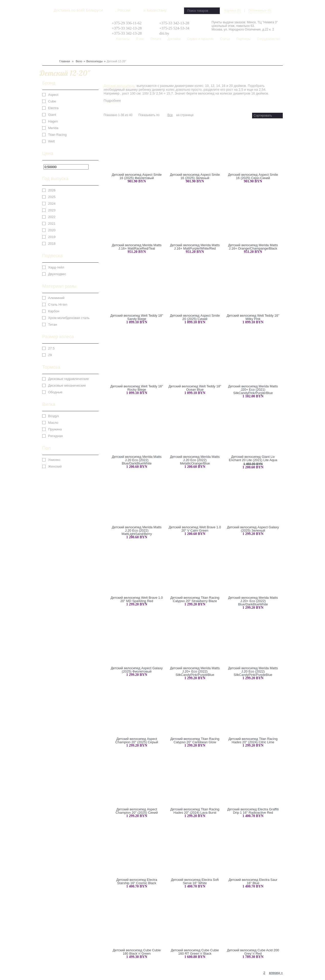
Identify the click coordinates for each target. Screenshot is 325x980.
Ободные (55, 392)
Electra (53, 108)
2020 (52, 230)
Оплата (156, 39)
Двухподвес (57, 274)
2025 (52, 197)
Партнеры (244, 39)
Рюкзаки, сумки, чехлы (136, 51)
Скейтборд (165, 51)
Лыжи (73, 51)
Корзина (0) (233, 11)
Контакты (123, 39)
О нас (140, 39)
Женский (55, 466)
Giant (52, 115)
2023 (52, 210)
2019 (52, 237)
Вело (46, 51)
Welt (51, 141)
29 (50, 355)
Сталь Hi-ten (58, 305)
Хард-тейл (56, 267)
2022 (52, 217)
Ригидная (55, 436)
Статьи (225, 39)
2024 (52, 204)
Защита (84, 51)
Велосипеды (95, 61)
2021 (52, 224)
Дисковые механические (67, 385)
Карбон (54, 311)
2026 (52, 190)
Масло (53, 423)
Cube (52, 101)
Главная (65, 61)
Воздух (53, 416)
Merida (53, 128)
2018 (52, 244)
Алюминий (56, 298)
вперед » (276, 973)
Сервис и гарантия (200, 39)
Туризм (110, 51)
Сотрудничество (269, 39)
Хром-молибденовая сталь (69, 318)
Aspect (53, 95)
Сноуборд (59, 51)
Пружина (55, 429)
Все (170, 115)
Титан (53, 324)
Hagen (53, 121)
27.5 (51, 348)
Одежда (97, 51)
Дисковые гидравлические (68, 379)
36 (165, 115)
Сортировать (263, 116)
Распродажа (185, 51)
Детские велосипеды (120, 86)
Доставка (174, 39)
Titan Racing (57, 135)
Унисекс (54, 460)
